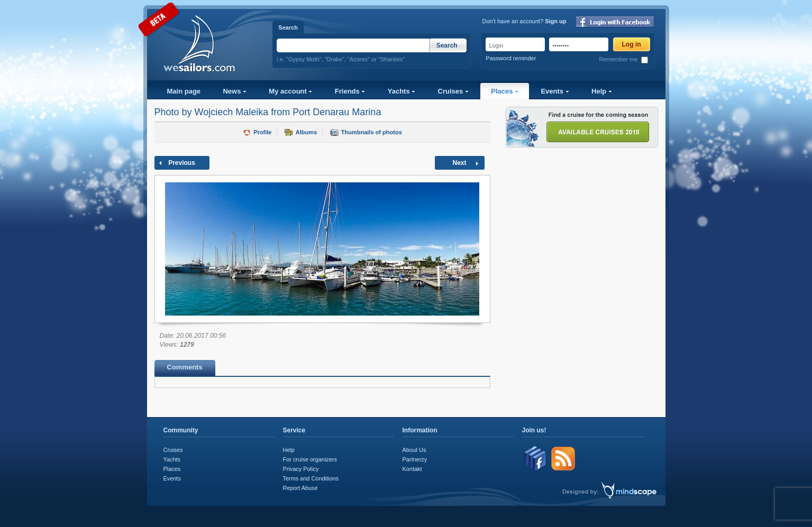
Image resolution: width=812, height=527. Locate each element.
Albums (306, 132)
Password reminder (511, 58)
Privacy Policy (301, 469)
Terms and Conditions (311, 478)
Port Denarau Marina (337, 112)
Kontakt (412, 469)
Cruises (453, 91)
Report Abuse (300, 488)
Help (602, 91)
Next (459, 163)
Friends (350, 91)
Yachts (402, 91)
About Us (414, 450)
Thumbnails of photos (372, 132)
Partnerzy (415, 459)
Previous (182, 163)
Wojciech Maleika (232, 112)
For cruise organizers (310, 459)
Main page (184, 91)
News (235, 91)
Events (555, 91)
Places (505, 91)
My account (290, 91)
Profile (262, 132)
